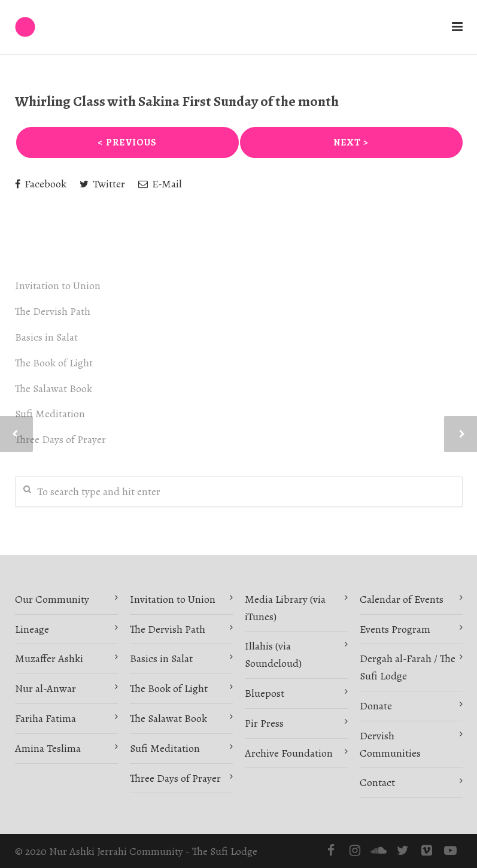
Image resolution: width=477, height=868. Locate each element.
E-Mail (160, 184)
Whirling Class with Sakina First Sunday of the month (177, 101)
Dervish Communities (390, 744)
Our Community (52, 599)
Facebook (41, 184)
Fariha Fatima (45, 718)
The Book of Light (54, 363)
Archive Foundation (289, 753)
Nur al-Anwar (45, 688)
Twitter (102, 184)
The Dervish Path (53, 311)
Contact (377, 782)
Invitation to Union (58, 286)
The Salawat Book (54, 389)
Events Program (395, 629)
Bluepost (265, 693)
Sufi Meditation (50, 414)
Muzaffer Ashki (49, 658)
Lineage (32, 629)
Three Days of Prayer (60, 439)
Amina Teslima (48, 748)
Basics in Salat (46, 337)
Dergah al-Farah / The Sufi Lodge (408, 667)
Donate (376, 706)
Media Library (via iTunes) (285, 608)
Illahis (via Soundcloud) (273, 655)
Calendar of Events (402, 599)
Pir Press (264, 723)
